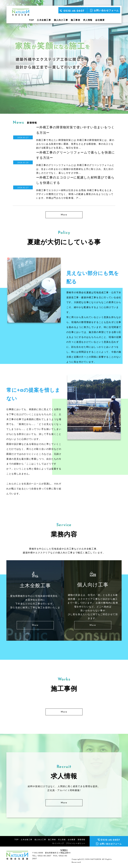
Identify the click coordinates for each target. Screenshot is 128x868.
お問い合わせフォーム (104, 10)
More (64, 215)
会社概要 (100, 20)
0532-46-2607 (72, 11)
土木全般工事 (44, 20)
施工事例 (75, 20)
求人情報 (88, 20)
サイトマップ (58, 843)
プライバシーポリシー (76, 843)
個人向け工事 (61, 20)
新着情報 (82, 840)
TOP (32, 20)
